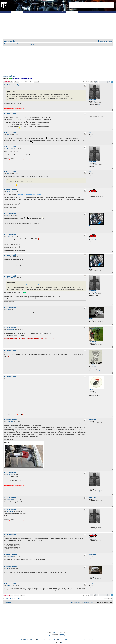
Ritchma (23, 78)
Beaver (91, 193)
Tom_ (31, 78)
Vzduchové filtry (9, 76)
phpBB (53, 632)
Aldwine (91, 113)
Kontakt (58, 642)
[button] (91, 82)
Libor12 (27, 78)
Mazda (42, 640)
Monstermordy (92, 420)
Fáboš (10, 78)
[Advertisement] (91, 5)
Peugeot (60, 640)
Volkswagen (86, 640)
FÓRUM (17, 12)
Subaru (74, 640)
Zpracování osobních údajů (67, 642)
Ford (35, 640)
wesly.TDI (91, 365)
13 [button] (106, 82)
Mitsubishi (51, 640)
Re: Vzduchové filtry (11, 85)
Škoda (71, 640)
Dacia (32, 640)
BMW (25, 640)
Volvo (81, 640)
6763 (95, 367)
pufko (90, 575)
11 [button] (101, 82)
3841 (95, 344)
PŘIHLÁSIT (94, 12)
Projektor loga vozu (33, 12)
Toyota (78, 640)
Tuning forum (92, 640)
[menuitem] (15, 41)
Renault (64, 640)
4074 (95, 101)
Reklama (45, 642)
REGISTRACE (108, 12)
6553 (95, 195)
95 (94, 392)
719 (95, 577)
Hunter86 (91, 584)
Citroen (29, 640)
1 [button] (97, 82)
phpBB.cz (62, 634)
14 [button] (109, 82)
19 (94, 115)
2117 (95, 228)
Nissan (56, 640)
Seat (67, 640)
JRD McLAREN (93, 99)
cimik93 (91, 319)
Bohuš (14, 78)
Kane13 (18, 78)
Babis (90, 133)
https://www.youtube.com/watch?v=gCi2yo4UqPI (31, 194)
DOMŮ (6, 12)
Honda (38, 640)
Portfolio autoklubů (52, 642)
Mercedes (46, 640)
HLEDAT (49, 12)
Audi (22, 640)
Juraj (90, 226)
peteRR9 (91, 390)
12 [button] (103, 82)
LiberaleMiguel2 (93, 341)
